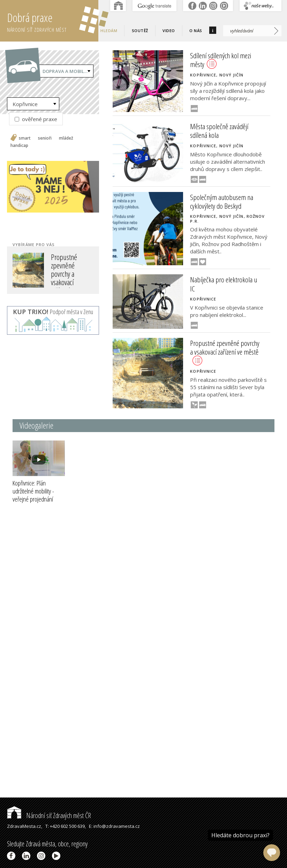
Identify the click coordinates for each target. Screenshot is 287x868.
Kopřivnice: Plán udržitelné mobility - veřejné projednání (33, 495)
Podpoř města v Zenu (53, 312)
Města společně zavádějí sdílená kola (219, 131)
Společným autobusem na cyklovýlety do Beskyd (222, 202)
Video (169, 31)
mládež (66, 138)
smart (25, 138)
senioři (45, 138)
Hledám (109, 31)
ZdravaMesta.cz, (25, 826)
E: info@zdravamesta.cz (114, 826)
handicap (19, 146)
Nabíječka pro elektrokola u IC (224, 284)
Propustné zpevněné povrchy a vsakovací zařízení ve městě (64, 278)
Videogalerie (36, 425)
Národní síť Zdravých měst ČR (49, 815)
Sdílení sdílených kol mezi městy (221, 60)
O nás (196, 31)
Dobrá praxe (53, 21)
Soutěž (140, 31)
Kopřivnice (25, 104)
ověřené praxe (36, 119)
